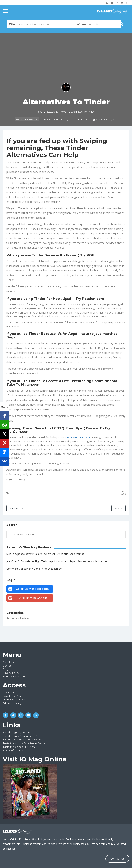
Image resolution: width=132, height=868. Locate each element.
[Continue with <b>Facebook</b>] (30, 589)
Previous (16, 508)
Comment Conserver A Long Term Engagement (34, 569)
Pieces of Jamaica (14, 750)
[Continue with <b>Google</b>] (30, 598)
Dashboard (9, 692)
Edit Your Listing (12, 703)
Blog (5, 669)
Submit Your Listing (14, 700)
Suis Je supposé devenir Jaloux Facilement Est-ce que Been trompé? (46, 554)
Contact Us (117, 859)
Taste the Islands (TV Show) (19, 747)
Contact (8, 666)
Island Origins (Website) (17, 732)
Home (39, 112)
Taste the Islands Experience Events (24, 743)
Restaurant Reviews (56, 112)
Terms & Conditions (14, 676)
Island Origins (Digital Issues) (20, 736)
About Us (8, 662)
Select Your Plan (12, 696)
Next (118, 508)
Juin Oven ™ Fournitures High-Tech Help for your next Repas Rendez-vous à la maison (57, 561)
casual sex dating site (78, 437)
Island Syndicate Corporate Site (22, 740)
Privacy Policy (11, 673)
